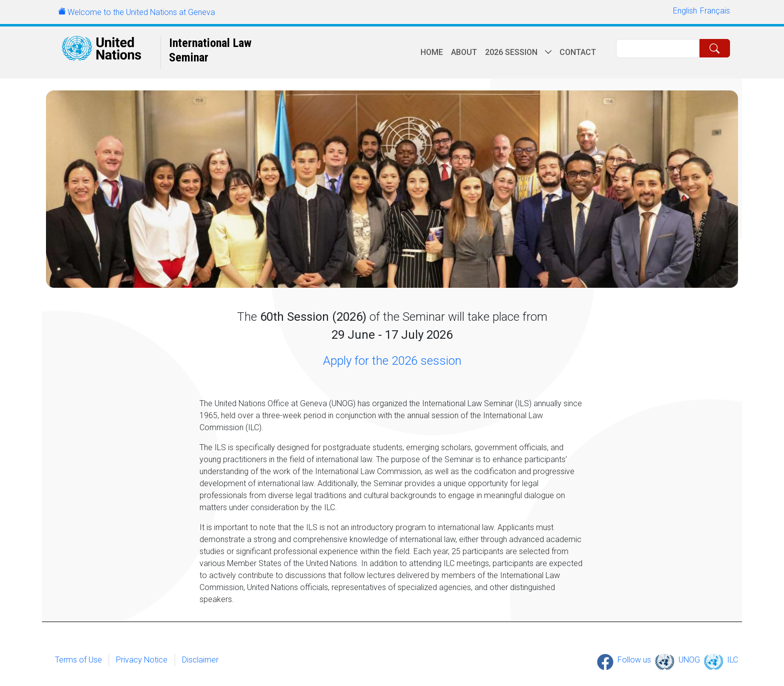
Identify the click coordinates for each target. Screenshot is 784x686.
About (464, 52)
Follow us (634, 660)
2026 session (511, 52)
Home (432, 52)
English (685, 11)
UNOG (689, 660)
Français (715, 11)
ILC (732, 660)
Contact (578, 52)
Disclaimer (200, 660)
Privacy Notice (142, 660)
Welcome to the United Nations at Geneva (141, 12)
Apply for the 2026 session (392, 361)
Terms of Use (78, 660)
